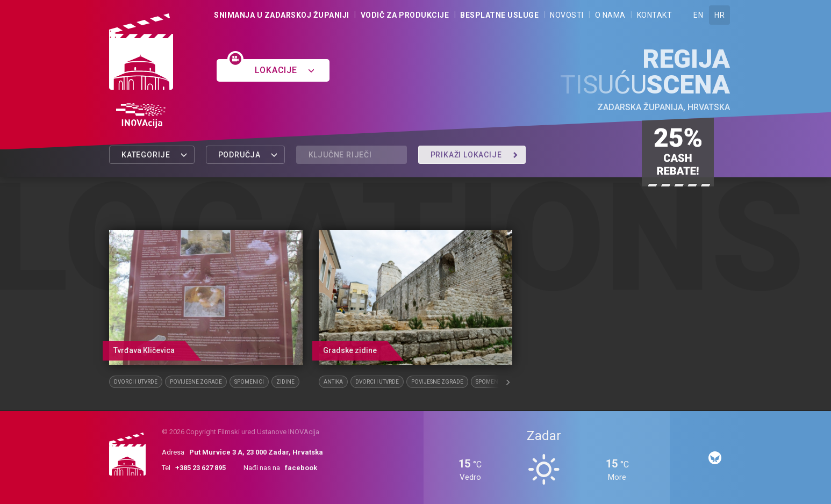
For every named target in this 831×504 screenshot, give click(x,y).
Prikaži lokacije (475, 155)
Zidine (285, 382)
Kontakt (655, 15)
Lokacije (285, 70)
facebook (301, 468)
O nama (610, 15)
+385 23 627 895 (200, 468)
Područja (248, 155)
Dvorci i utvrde (136, 382)
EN (698, 15)
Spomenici (249, 382)
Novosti (567, 15)
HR (719, 15)
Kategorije (155, 155)
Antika (333, 382)
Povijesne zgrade (196, 382)
